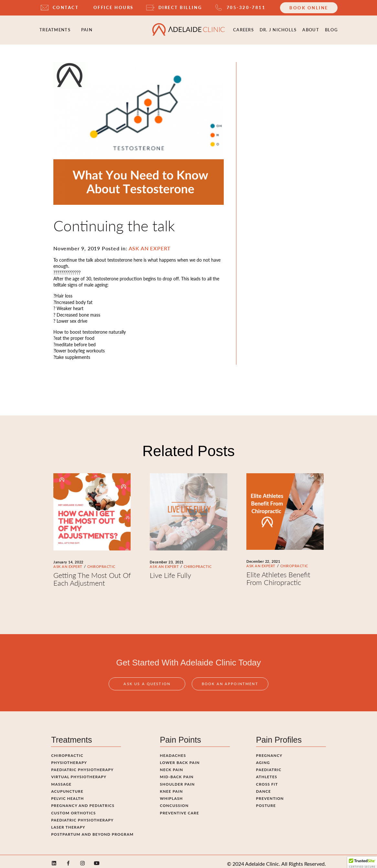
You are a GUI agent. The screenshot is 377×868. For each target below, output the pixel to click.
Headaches (173, 750)
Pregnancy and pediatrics (83, 801)
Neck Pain (172, 765)
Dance (264, 787)
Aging (263, 758)
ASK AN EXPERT (68, 562)
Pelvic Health (67, 794)
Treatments (55, 27)
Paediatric (269, 765)
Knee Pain (172, 787)
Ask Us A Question (147, 687)
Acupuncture (67, 787)
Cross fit (267, 779)
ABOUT (311, 27)
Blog (331, 27)
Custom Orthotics (73, 808)
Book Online (309, 8)
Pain (87, 27)
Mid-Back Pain (177, 772)
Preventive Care (180, 808)
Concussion (174, 801)
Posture (266, 801)
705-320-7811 (246, 7)
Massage (61, 779)
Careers (243, 27)
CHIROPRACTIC (101, 562)
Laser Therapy (68, 822)
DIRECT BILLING (180, 7)
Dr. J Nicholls (278, 27)
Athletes (267, 772)
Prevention (270, 794)
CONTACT (66, 7)
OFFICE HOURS (113, 7)
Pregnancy (269, 750)
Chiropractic (67, 750)
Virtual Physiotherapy (79, 772)
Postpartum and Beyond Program (92, 830)
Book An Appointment (230, 687)
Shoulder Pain (178, 779)
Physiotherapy (69, 758)
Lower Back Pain (180, 758)
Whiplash (172, 794)
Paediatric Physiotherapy (82, 765)
